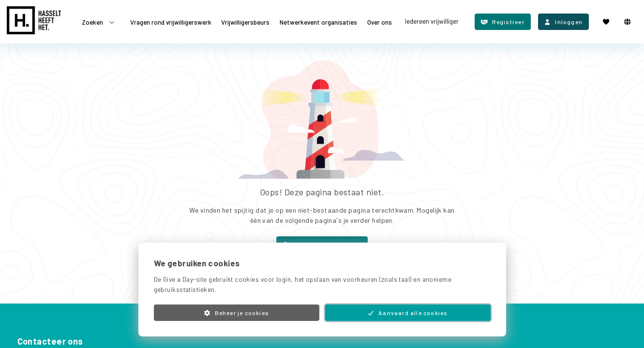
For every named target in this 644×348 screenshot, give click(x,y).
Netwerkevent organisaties (318, 22)
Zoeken (99, 22)
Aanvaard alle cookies (408, 313)
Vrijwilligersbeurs (245, 22)
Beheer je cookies (236, 313)
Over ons (380, 22)
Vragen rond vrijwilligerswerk (171, 22)
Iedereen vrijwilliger (432, 21)
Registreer (503, 22)
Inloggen (563, 22)
